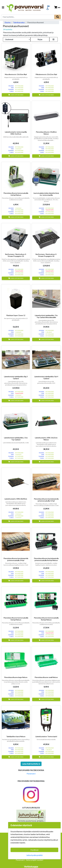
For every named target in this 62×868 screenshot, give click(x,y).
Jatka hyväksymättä (34, 855)
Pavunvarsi (31, 774)
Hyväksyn (34, 850)
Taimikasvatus (19, 22)
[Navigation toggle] (3, 8)
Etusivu (8, 22)
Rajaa (40, 39)
